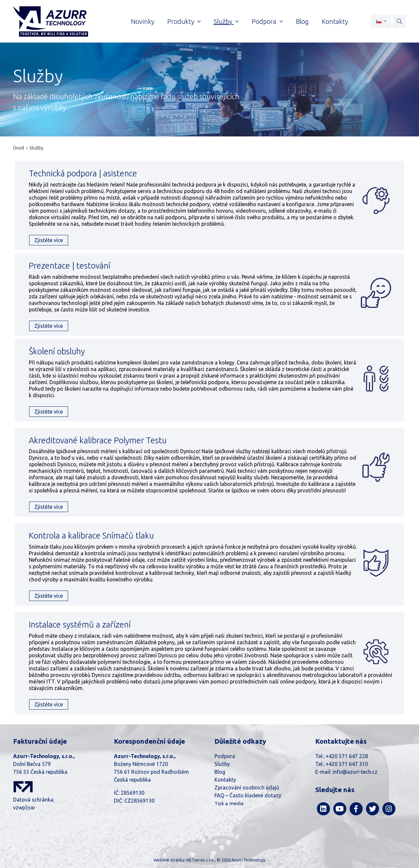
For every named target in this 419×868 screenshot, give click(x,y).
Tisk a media (229, 803)
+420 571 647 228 (347, 756)
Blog (220, 772)
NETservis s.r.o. (200, 860)
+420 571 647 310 (347, 764)
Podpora (225, 756)
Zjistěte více (49, 240)
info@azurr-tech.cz (355, 772)
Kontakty (225, 780)
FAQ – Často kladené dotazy (248, 795)
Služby (36, 148)
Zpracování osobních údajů (247, 788)
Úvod (18, 148)
